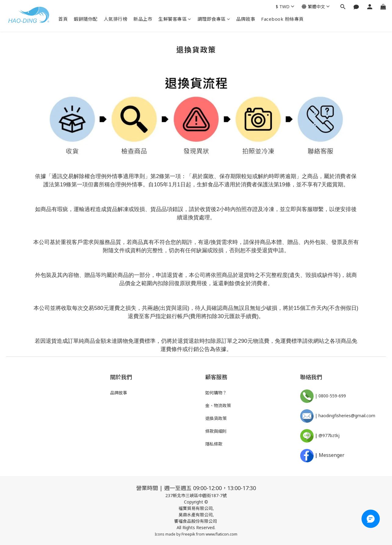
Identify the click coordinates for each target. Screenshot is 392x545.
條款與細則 (216, 431)
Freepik (188, 534)
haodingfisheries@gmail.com (347, 416)
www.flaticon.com (221, 534)
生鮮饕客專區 (175, 19)
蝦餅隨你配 (86, 19)
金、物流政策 (218, 405)
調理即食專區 (214, 19)
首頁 (63, 19)
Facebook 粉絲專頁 (282, 19)
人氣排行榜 (116, 19)
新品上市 (143, 19)
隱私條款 (214, 444)
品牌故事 (246, 19)
